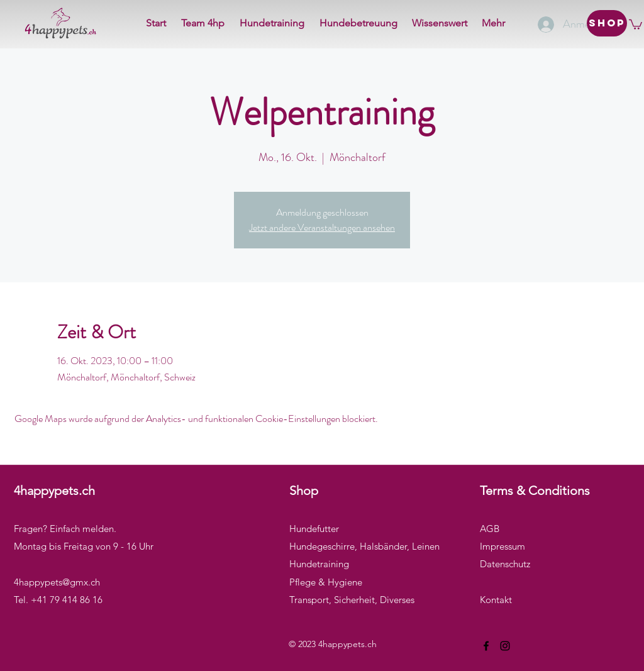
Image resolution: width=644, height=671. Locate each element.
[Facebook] (486, 646)
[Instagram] (505, 646)
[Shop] (607, 23)
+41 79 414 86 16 (67, 600)
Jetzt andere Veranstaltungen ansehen (322, 227)
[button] (636, 24)
